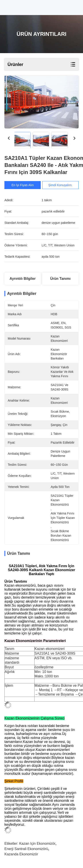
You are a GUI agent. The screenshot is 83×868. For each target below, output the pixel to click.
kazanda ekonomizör (21, 854)
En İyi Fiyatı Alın (23, 185)
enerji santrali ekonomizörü (26, 849)
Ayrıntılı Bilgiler (23, 279)
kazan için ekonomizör (37, 844)
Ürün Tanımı (60, 279)
